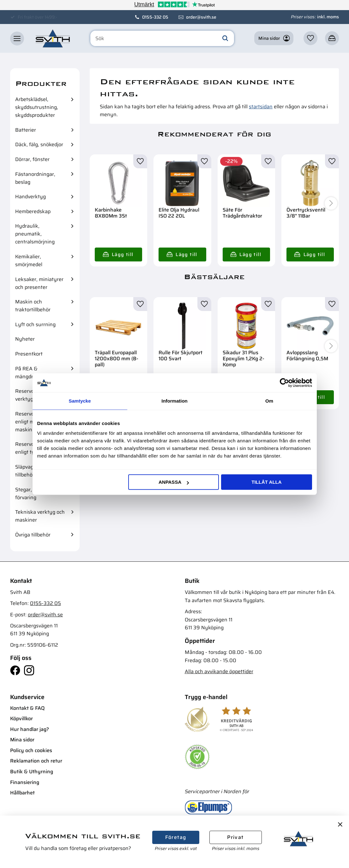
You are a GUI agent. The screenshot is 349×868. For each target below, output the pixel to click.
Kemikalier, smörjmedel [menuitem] (29, 260)
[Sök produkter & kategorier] (162, 39)
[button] (17, 39)
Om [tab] (269, 401)
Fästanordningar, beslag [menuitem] (35, 178)
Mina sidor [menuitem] (22, 740)
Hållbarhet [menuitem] (22, 793)
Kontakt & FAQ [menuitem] (27, 708)
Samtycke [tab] (80, 401)
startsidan (261, 107)
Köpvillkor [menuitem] (21, 718)
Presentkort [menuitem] (29, 354)
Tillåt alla (266, 482)
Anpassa (174, 482)
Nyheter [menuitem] (25, 339)
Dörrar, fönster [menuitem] (32, 159)
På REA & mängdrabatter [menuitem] (33, 373)
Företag (176, 837)
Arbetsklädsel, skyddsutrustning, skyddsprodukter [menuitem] (37, 107)
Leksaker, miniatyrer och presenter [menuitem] (39, 283)
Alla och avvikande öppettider (219, 671)
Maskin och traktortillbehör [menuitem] (33, 306)
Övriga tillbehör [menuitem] (33, 535)
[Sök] (225, 39)
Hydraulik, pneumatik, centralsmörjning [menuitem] (35, 234)
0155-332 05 (155, 17)
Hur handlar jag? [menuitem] (30, 729)
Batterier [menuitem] (26, 130)
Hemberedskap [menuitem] (33, 211)
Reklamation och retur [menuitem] (36, 761)
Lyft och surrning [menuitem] (35, 324)
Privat (235, 837)
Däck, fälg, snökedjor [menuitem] (39, 144)
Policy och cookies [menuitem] (31, 750)
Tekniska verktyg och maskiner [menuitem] (40, 516)
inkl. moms (328, 17)
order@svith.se (201, 17)
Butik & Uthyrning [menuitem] (32, 772)
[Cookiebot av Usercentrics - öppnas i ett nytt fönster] (284, 383)
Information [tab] (174, 401)
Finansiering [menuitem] (25, 782)
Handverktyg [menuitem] (30, 197)
